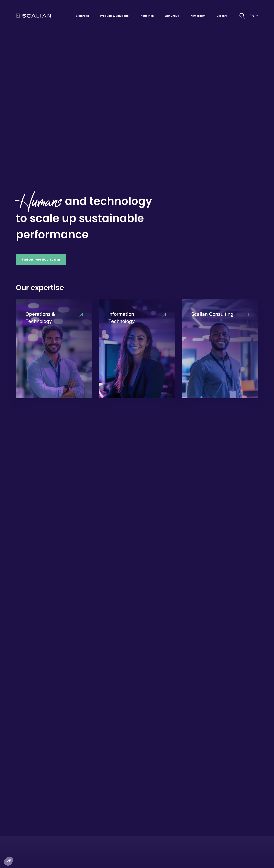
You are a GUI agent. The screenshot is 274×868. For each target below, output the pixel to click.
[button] (8, 861)
